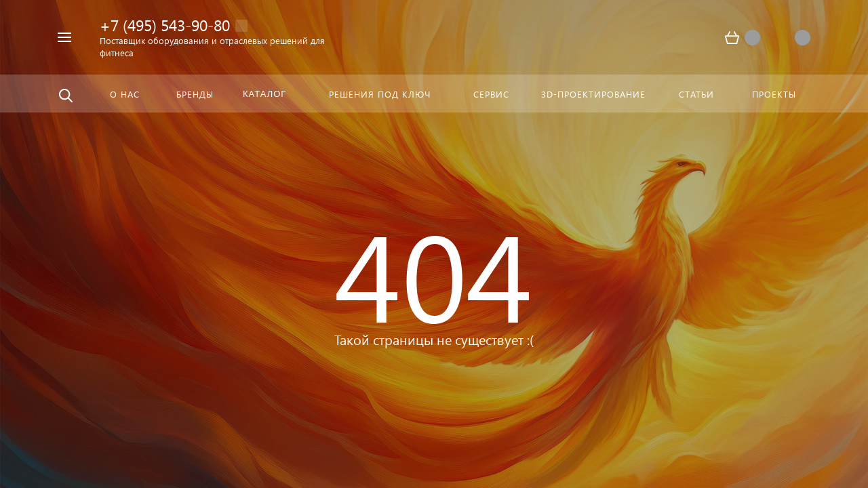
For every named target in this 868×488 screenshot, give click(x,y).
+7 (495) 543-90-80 (165, 25)
